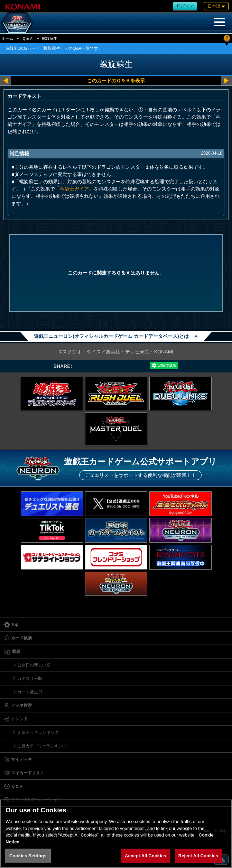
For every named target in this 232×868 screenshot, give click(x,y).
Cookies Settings (28, 856)
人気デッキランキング (38, 732)
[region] (116, 834)
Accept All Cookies (146, 856)
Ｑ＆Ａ (28, 38)
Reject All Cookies (198, 856)
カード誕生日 (30, 692)
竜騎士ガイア (74, 189)
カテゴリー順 (30, 678)
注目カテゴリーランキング (42, 746)
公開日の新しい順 (34, 665)
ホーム (7, 38)
